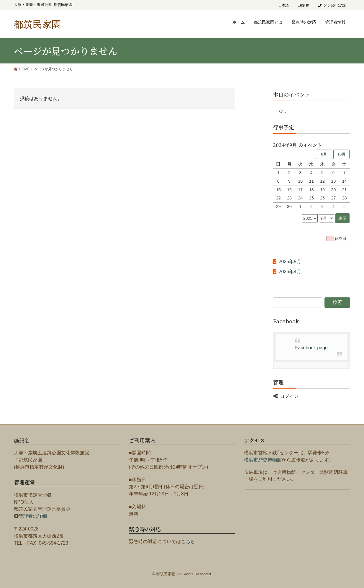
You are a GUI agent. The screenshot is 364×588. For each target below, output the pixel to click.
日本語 (283, 5)
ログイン (289, 396)
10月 (341, 154)
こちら (188, 542)
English (303, 5)
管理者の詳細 (33, 516)
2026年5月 (290, 262)
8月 (324, 154)
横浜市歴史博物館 (263, 460)
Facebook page (311, 348)
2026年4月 (290, 272)
